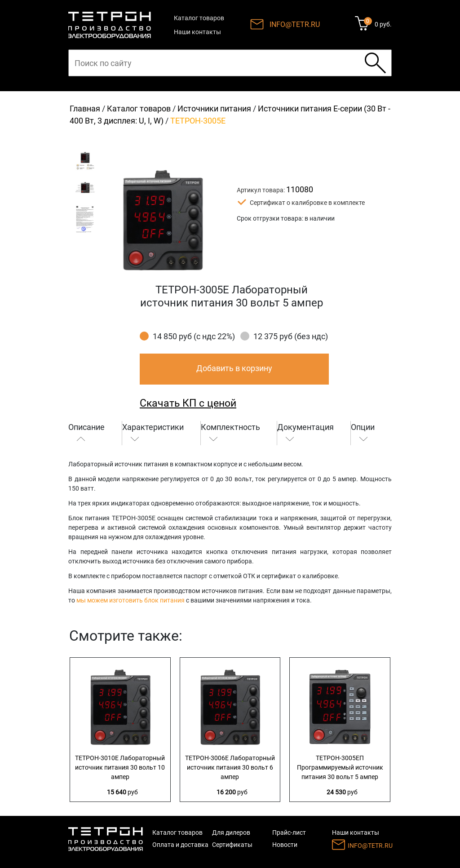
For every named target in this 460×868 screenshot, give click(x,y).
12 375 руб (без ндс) (291, 336)
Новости (285, 845)
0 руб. (383, 24)
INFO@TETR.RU (295, 24)
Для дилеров (231, 833)
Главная (85, 108)
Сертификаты (232, 845)
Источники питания (214, 108)
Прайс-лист (289, 833)
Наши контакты (197, 32)
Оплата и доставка (180, 845)
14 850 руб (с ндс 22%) (194, 336)
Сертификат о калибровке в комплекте (307, 203)
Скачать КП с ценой (188, 403)
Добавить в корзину (234, 368)
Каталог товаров (199, 18)
